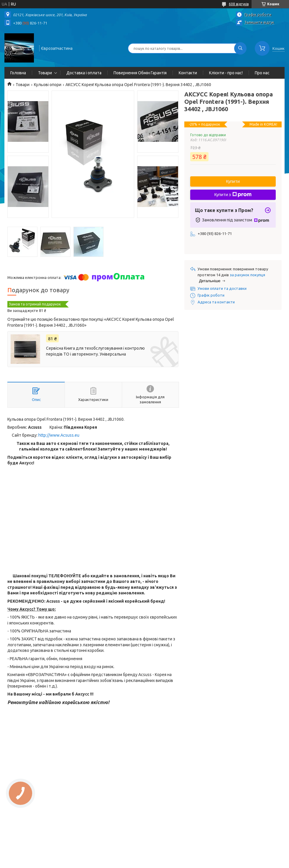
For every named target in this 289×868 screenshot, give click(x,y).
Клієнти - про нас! (226, 73)
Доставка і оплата (84, 73)
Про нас (262, 73)
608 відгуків (239, 4)
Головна (18, 73)
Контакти (188, 73)
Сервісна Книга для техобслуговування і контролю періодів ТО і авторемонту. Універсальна (95, 351)
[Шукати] (240, 48)
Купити (233, 181)
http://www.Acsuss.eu (59, 435)
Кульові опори (48, 85)
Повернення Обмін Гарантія (140, 73)
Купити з (233, 195)
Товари (45, 73)
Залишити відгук (259, 22)
